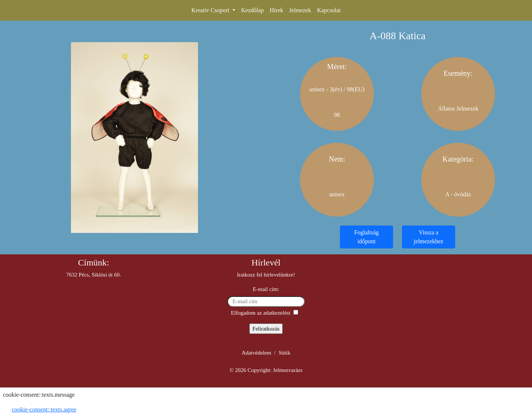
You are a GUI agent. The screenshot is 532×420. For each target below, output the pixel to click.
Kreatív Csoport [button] (211, 10)
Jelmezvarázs (288, 370)
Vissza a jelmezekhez (429, 237)
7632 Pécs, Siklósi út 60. (93, 275)
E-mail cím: (266, 289)
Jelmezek (300, 10)
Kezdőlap (253, 10)
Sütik (284, 353)
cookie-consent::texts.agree (44, 409)
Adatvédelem (256, 353)
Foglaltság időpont (367, 237)
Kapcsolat (329, 10)
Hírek (276, 10)
